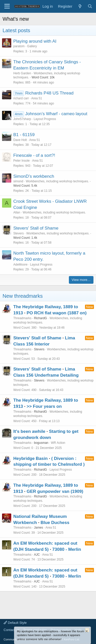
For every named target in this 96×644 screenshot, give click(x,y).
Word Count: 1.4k (25, 238)
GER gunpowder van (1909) (55, 491)
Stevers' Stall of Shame (36, 228)
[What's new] (80, 6)
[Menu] (7, 6)
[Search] (90, 6)
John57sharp (22, 119)
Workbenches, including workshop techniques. (57, 181)
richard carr (21, 98)
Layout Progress (45, 119)
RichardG (41, 318)
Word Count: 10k (43, 77)
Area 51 (37, 98)
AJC (37, 555)
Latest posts (16, 30)
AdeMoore (20, 265)
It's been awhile (29, 431)
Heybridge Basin (30, 458)
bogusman (41, 443)
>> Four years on (44, 406)
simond (18, 181)
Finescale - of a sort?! (34, 155)
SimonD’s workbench (34, 176)
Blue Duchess (55, 523)
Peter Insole (22, 161)
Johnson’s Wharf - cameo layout (56, 114)
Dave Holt (20, 140)
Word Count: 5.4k (25, 186)
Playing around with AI (35, 41)
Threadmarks (22, 318)
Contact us (12, 630)
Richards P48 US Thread (49, 93)
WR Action (58, 443)
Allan (17, 212)
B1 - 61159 (24, 135)
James (39, 528)
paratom (19, 46)
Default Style (15, 623)
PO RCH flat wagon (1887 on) (57, 313)
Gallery (32, 46)
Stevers (19, 233)
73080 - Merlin (67, 549)
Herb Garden (22, 73)
